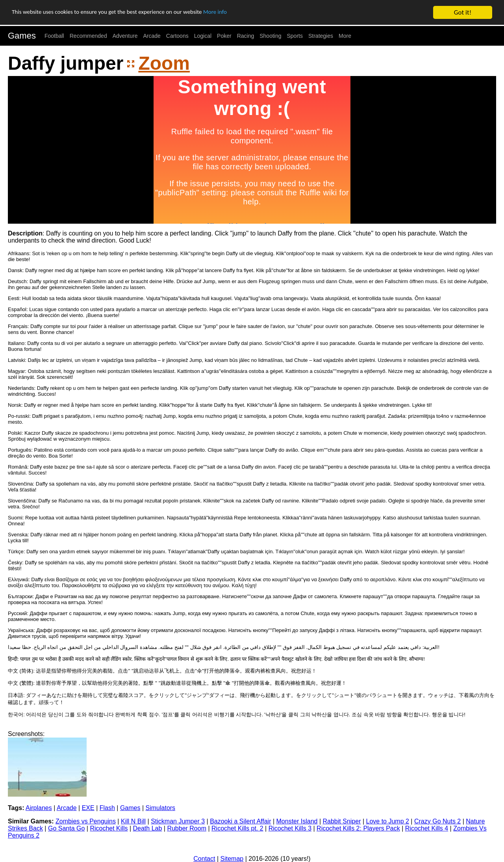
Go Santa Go (66, 828)
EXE (88, 808)
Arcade (152, 36)
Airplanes (39, 808)
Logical (203, 36)
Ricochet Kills (109, 828)
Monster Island (297, 821)
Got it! (463, 12)
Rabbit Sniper (342, 821)
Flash (107, 808)
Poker (224, 36)
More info (242, 13)
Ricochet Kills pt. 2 (237, 828)
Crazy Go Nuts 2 (437, 821)
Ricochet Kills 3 (290, 828)
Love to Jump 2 (388, 821)
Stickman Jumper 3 (178, 821)
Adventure (125, 36)
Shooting (270, 36)
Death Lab (147, 828)
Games (22, 36)
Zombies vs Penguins (86, 821)
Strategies (321, 36)
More (345, 36)
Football (54, 36)
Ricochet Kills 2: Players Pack (358, 828)
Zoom (164, 63)
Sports (295, 36)
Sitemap (232, 859)
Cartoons (177, 36)
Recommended (88, 36)
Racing (246, 36)
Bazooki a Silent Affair (240, 821)
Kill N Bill (133, 821)
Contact (204, 859)
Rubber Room (187, 828)
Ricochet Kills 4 (427, 828)
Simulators (161, 808)
